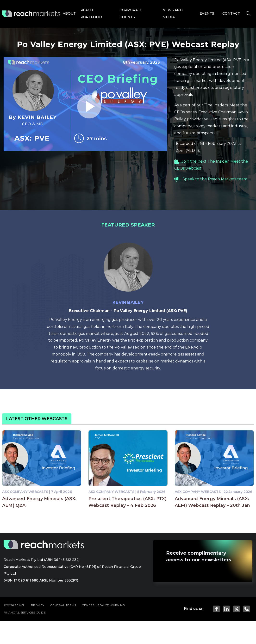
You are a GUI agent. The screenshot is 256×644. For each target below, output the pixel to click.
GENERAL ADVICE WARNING (103, 605)
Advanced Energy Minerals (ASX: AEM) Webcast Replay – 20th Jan (212, 502)
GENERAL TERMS (63, 605)
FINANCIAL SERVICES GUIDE (25, 612)
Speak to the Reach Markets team (215, 179)
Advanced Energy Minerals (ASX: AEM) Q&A (39, 502)
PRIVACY (38, 605)
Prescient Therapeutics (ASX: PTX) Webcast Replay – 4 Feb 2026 (128, 502)
